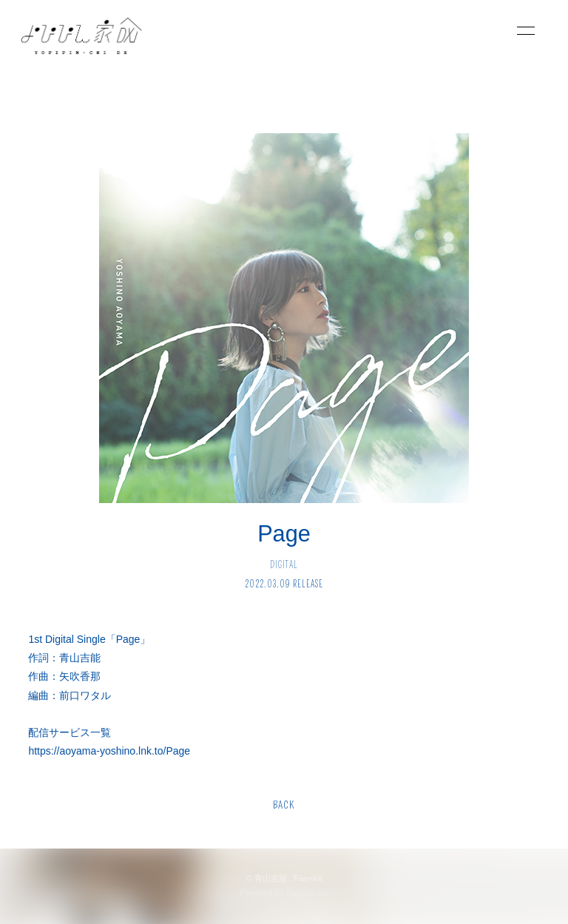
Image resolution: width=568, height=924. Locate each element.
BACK (284, 805)
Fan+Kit (308, 878)
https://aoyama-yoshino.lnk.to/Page (109, 751)
